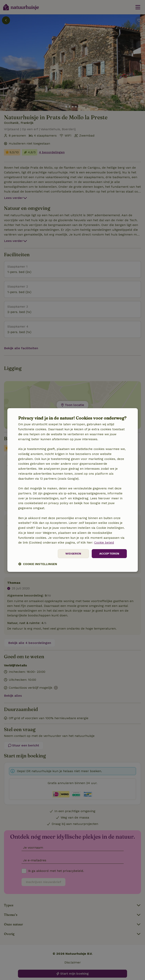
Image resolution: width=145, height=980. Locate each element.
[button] (38, 564)
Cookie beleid (104, 543)
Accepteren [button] (109, 554)
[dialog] (72, 490)
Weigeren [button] (73, 554)
